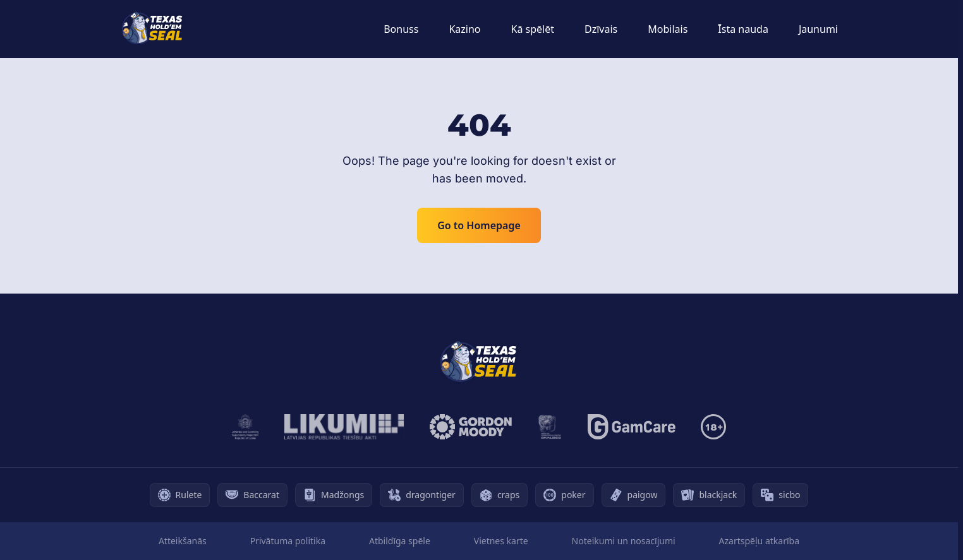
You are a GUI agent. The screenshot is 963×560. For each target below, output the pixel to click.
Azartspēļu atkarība (759, 541)
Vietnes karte (501, 541)
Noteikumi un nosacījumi (624, 541)
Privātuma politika (288, 541)
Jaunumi (818, 29)
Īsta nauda (743, 29)
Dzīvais (601, 29)
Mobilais (668, 29)
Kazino (464, 29)
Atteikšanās (183, 541)
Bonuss (401, 29)
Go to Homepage (479, 225)
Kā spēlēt (533, 29)
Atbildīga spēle (400, 541)
